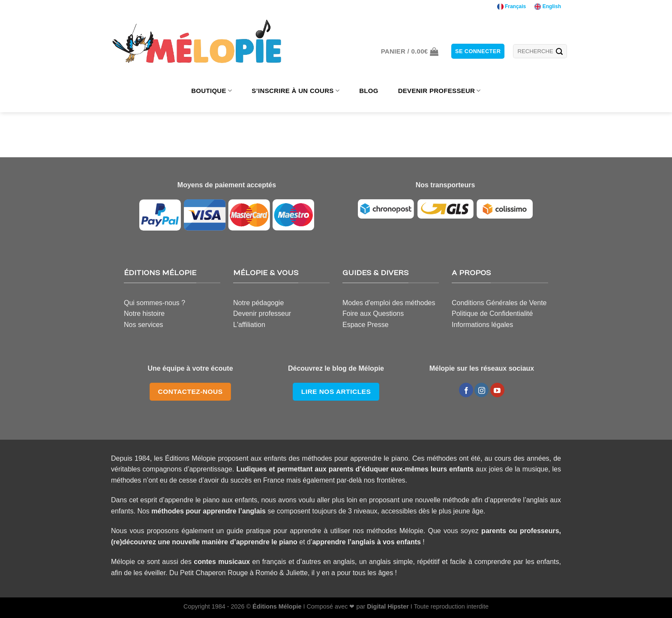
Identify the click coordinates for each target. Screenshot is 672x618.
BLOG (369, 91)
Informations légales (482, 325)
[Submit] (559, 51)
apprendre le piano (267, 542)
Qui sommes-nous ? (154, 303)
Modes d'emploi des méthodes (389, 303)
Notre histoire (144, 313)
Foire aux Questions (373, 313)
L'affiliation (249, 325)
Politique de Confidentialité (492, 313)
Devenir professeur (262, 313)
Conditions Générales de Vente (499, 303)
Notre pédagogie (258, 303)
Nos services (144, 325)
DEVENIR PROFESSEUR (439, 91)
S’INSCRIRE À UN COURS (295, 91)
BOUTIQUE (211, 91)
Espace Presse (366, 325)
